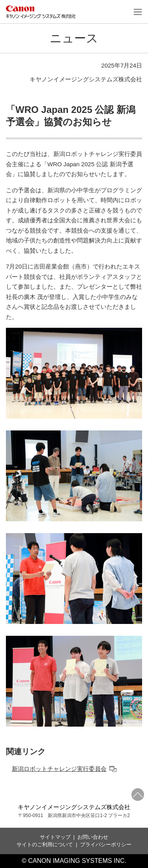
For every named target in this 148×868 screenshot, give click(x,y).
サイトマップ (55, 837)
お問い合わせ (93, 837)
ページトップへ (138, 795)
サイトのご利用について (45, 845)
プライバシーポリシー (106, 845)
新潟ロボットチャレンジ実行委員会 (64, 769)
